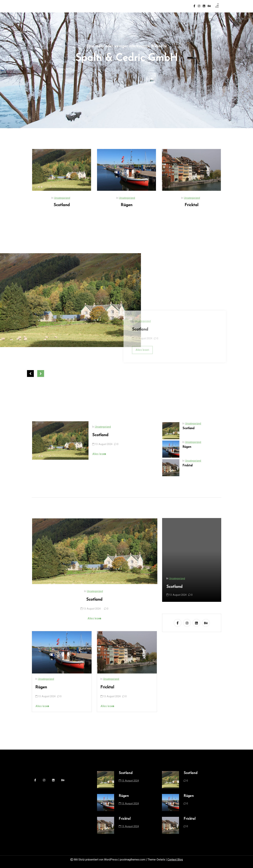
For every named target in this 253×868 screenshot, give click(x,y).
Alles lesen (115, 454)
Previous (30, 374)
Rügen (143, 205)
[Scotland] (78, 170)
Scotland (78, 205)
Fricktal (208, 205)
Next (41, 374)
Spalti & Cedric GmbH (126, 59)
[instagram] (199, 6)
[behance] (209, 6)
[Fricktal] (208, 170)
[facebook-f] (194, 6)
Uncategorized (78, 198)
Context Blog (175, 860)
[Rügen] (143, 170)
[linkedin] (204, 6)
